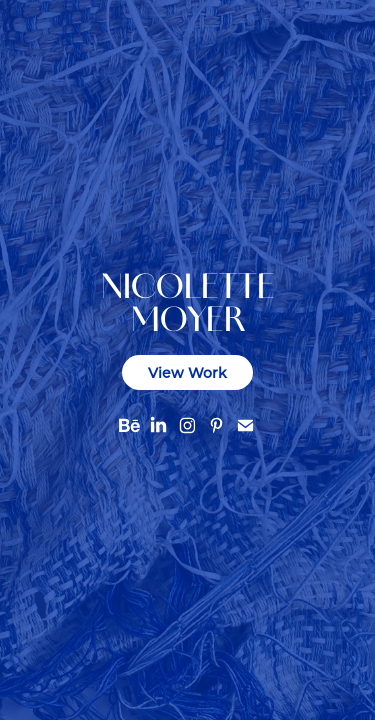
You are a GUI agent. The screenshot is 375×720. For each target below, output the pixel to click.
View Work (187, 372)
